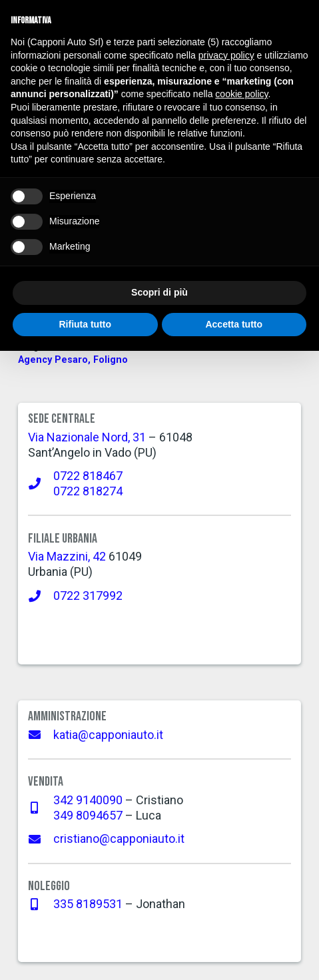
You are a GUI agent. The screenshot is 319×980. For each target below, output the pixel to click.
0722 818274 (88, 491)
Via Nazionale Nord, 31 (87, 437)
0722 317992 (88, 596)
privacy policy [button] (226, 55)
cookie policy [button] (241, 94)
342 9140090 (88, 800)
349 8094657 (88, 815)
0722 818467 (88, 476)
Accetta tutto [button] (234, 324)
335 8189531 (88, 904)
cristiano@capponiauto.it (119, 839)
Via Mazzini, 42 (67, 556)
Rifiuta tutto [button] (85, 324)
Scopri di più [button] (159, 292)
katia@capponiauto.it (108, 735)
